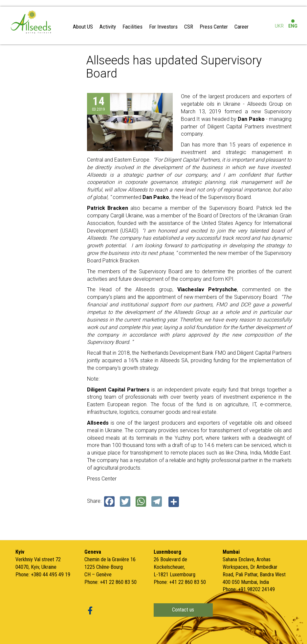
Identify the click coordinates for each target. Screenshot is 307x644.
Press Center (214, 27)
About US (83, 27)
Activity (108, 27)
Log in (278, 14)
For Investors (163, 27)
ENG (293, 26)
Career (241, 27)
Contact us (183, 609)
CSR (189, 27)
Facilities (132, 27)
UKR (279, 26)
